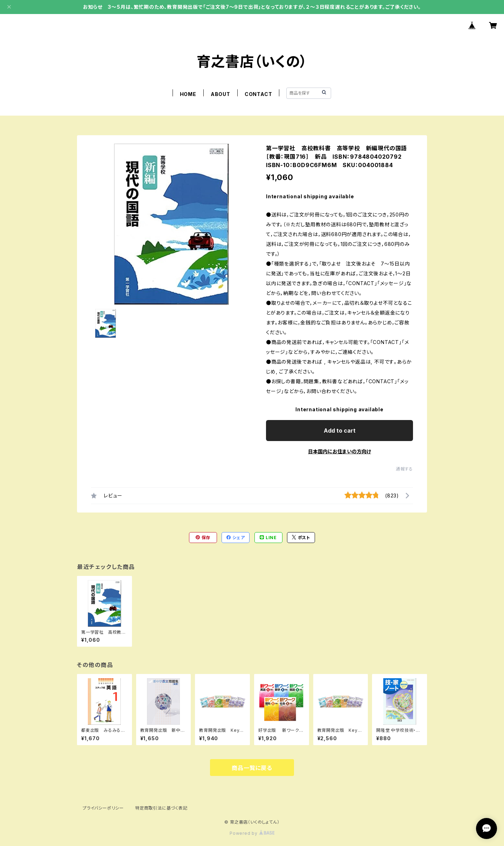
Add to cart (340, 431)
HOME (188, 94)
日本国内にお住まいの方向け (339, 451)
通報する (404, 469)
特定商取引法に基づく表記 (161, 808)
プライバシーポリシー (103, 808)
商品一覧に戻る (252, 768)
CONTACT (258, 94)
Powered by (252, 833)
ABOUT (220, 94)
